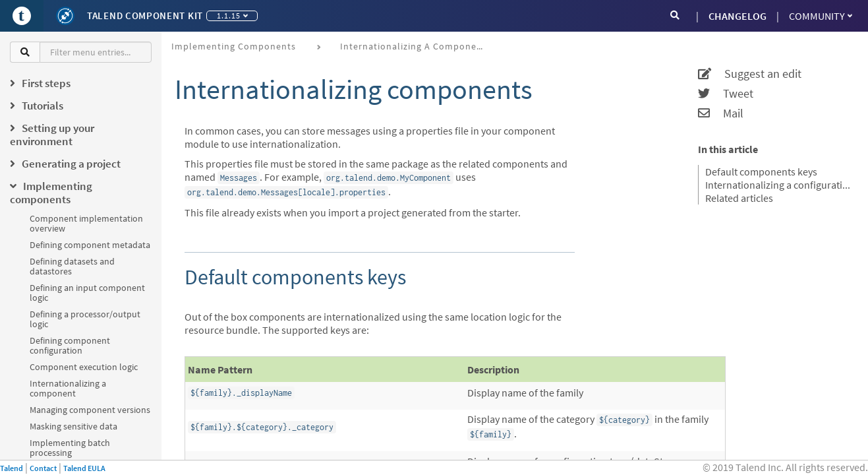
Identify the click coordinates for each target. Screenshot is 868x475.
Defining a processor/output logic (85, 319)
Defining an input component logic (87, 293)
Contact (43, 468)
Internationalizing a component (68, 388)
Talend (12, 468)
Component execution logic (84, 367)
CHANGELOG (738, 16)
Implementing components (234, 46)
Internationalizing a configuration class (778, 185)
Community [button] (821, 16)
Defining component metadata (90, 245)
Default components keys (761, 172)
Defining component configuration (70, 345)
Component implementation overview (86, 223)
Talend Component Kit (145, 16)
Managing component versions (90, 410)
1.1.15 (232, 16)
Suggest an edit (750, 74)
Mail (721, 113)
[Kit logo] (65, 16)
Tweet (726, 94)
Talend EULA (84, 468)
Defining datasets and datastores (72, 266)
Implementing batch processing (70, 448)
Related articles (739, 198)
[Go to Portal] (22, 16)
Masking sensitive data (73, 426)
